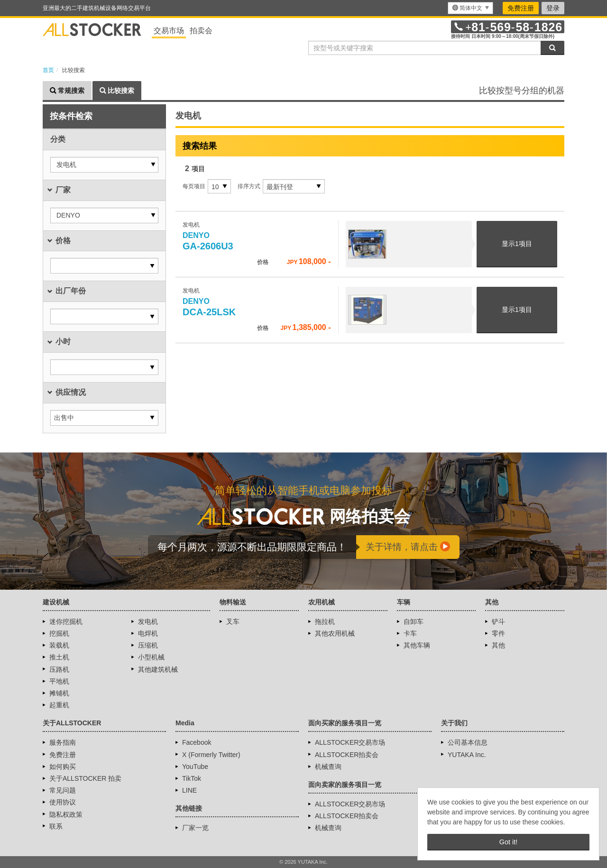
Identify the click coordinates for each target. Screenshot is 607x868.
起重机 (59, 705)
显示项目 (517, 244)
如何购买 (63, 767)
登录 (553, 8)
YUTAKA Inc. (467, 755)
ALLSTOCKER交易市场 (350, 742)
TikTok (192, 778)
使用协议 (63, 802)
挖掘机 (59, 633)
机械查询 (328, 767)
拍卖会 (201, 31)
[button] (104, 165)
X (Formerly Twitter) (211, 755)
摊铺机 (59, 693)
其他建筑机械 (158, 669)
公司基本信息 (468, 742)
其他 (498, 645)
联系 (56, 826)
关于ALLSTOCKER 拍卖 (85, 778)
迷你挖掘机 (66, 621)
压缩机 (148, 645)
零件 (498, 633)
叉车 (233, 621)
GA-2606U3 (208, 241)
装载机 (59, 645)
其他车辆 (417, 645)
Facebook (197, 742)
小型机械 (151, 657)
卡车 (410, 633)
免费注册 (521, 8)
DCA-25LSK (209, 307)
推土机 (59, 657)
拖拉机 (325, 621)
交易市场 (169, 31)
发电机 (148, 621)
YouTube (195, 767)
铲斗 (498, 621)
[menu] (470, 8)
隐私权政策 (66, 814)
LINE (189, 790)
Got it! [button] (508, 842)
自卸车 (414, 621)
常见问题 (63, 790)
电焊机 (148, 633)
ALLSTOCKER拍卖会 (347, 755)
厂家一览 (195, 828)
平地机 (59, 681)
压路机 (59, 669)
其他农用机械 (335, 633)
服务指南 (63, 742)
